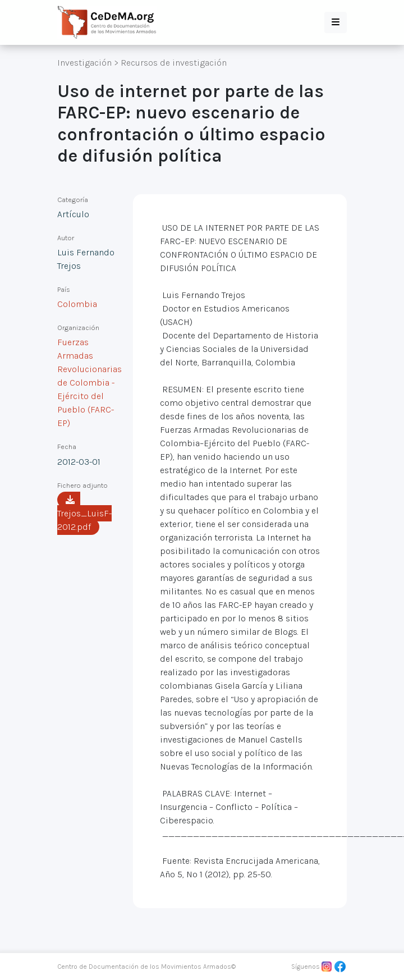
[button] (336, 22)
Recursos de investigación (174, 63)
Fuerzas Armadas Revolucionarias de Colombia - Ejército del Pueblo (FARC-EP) (89, 383)
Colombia (77, 304)
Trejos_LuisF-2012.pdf (84, 514)
